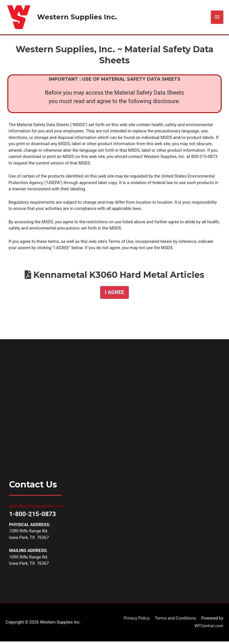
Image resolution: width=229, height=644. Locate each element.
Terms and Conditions (175, 620)
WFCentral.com (209, 628)
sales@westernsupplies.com (36, 508)
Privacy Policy (136, 620)
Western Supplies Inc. (78, 18)
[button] (114, 295)
